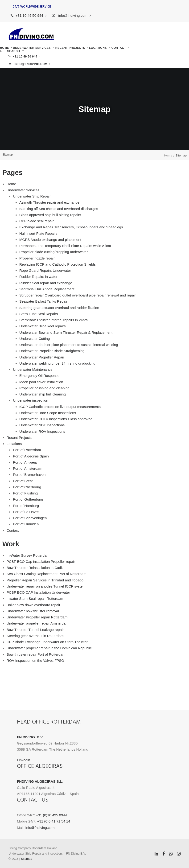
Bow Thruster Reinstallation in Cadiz (35, 568)
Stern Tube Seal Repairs (39, 314)
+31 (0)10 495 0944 (51, 815)
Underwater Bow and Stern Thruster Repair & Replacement (66, 332)
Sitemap (27, 859)
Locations (100, 48)
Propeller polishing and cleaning (44, 388)
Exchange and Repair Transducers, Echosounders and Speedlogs (71, 227)
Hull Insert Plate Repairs (38, 233)
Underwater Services (34, 48)
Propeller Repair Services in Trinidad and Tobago (45, 580)
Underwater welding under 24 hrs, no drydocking (57, 363)
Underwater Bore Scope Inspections (48, 413)
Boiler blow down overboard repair (33, 605)
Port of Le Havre (26, 512)
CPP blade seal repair (37, 221)
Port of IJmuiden (26, 524)
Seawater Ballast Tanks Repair (43, 301)
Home (6, 48)
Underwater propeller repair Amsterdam (38, 623)
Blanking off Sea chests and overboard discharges (59, 209)
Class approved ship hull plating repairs (50, 215)
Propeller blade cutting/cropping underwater (53, 252)
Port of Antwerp (25, 462)
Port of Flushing (25, 493)
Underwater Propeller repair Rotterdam (37, 617)
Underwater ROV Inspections (42, 431)
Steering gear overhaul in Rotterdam (35, 636)
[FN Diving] (31, 34)
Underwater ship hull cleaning (43, 394)
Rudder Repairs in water (38, 277)
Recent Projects (72, 48)
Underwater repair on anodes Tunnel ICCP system (46, 586)
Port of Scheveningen (30, 518)
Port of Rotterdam (27, 450)
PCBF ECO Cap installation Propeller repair (41, 562)
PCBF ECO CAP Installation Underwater (38, 592)
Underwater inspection (31, 400)
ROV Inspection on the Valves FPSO (35, 660)
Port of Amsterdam (28, 468)
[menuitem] (29, 15)
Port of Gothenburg (28, 499)
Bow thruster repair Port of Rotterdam (36, 654)
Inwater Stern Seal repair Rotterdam (35, 599)
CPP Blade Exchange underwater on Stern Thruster (47, 642)
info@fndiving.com (74, 15)
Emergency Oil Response (39, 376)
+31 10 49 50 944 (31, 15)
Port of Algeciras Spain (31, 456)
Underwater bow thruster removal (33, 611)
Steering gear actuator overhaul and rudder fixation (59, 308)
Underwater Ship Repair (32, 196)
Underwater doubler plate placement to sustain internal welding (69, 345)
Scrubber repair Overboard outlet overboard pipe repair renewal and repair (78, 295)
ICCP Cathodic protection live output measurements (60, 407)
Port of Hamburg (26, 506)
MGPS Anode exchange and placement (50, 240)
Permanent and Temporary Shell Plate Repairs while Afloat (65, 246)
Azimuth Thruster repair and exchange (49, 202)
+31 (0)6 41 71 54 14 (54, 821)
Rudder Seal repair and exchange (46, 283)
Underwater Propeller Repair (42, 357)
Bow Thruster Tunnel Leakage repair (35, 630)
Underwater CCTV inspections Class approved (56, 419)
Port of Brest (23, 481)
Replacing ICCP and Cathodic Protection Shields (58, 264)
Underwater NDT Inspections (42, 425)
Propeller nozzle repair (37, 258)
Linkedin (24, 760)
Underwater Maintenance (33, 369)
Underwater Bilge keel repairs (43, 326)
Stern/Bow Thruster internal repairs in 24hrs (53, 320)
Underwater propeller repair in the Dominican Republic (49, 648)
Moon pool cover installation (41, 382)
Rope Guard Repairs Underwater (45, 270)
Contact (120, 48)
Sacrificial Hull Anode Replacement (47, 289)
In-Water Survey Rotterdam (28, 555)
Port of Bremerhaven (29, 475)
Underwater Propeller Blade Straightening (52, 351)
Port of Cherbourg (27, 487)
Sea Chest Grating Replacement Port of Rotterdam (47, 574)
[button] (12, 51)
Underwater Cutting (35, 339)
